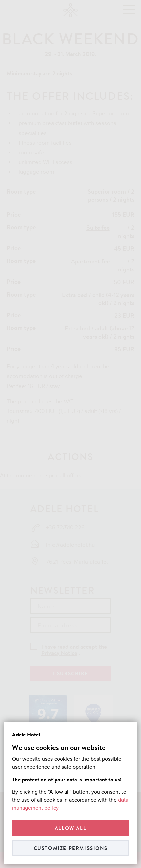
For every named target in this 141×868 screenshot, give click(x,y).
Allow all (70, 828)
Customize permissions (71, 848)
